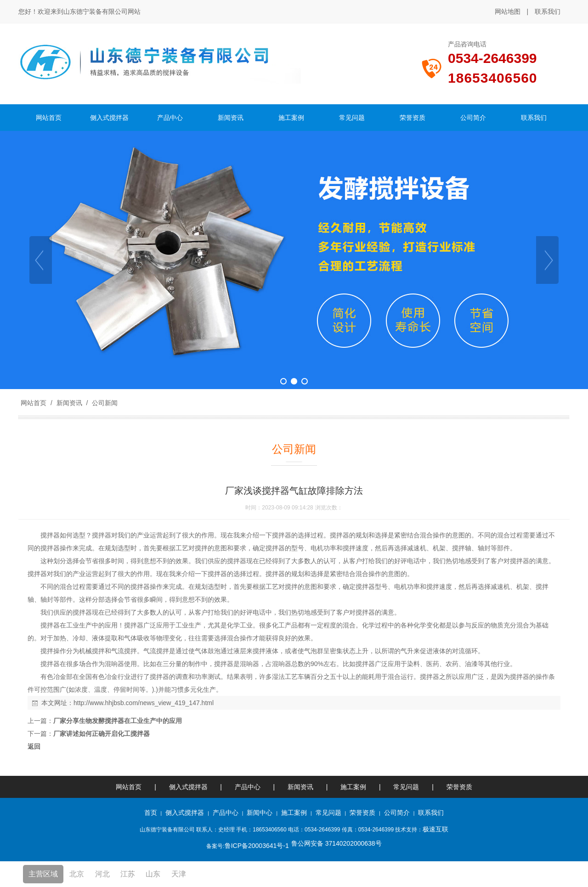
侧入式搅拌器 (188, 787)
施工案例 (354, 787)
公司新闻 (104, 403)
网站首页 (34, 403)
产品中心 (248, 787)
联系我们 (548, 11)
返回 (34, 746)
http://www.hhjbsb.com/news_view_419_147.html (144, 703)
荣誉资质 (459, 787)
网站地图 (508, 11)
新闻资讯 (69, 403)
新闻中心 (260, 813)
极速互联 (435, 829)
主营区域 (43, 874)
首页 (151, 813)
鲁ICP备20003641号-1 (257, 846)
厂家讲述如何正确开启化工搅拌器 (102, 734)
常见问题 (406, 787)
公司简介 (397, 813)
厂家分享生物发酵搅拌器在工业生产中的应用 (118, 721)
